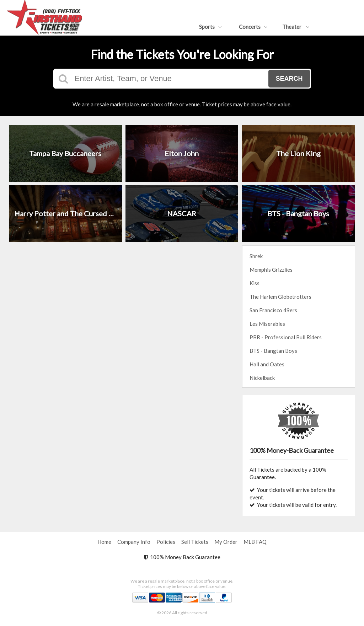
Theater (296, 27)
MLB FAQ (255, 542)
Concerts (253, 27)
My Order (226, 542)
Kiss (255, 283)
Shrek (256, 256)
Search (289, 79)
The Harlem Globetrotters (280, 297)
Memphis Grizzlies (271, 270)
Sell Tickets (195, 542)
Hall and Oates (267, 364)
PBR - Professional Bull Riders (286, 337)
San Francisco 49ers (273, 310)
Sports (210, 27)
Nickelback (262, 378)
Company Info (134, 542)
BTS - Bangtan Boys (273, 351)
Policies (166, 542)
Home (104, 542)
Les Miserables (267, 324)
